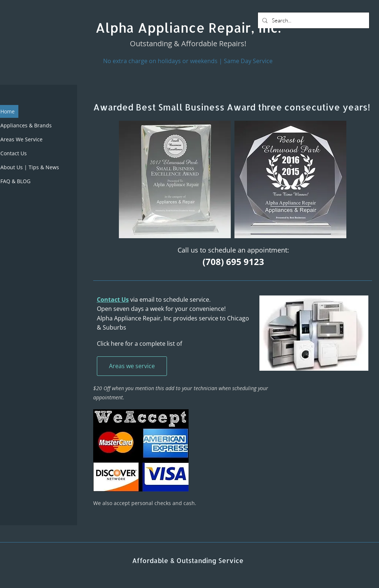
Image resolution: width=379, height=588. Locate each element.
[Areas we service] (132, 366)
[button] (175, 179)
